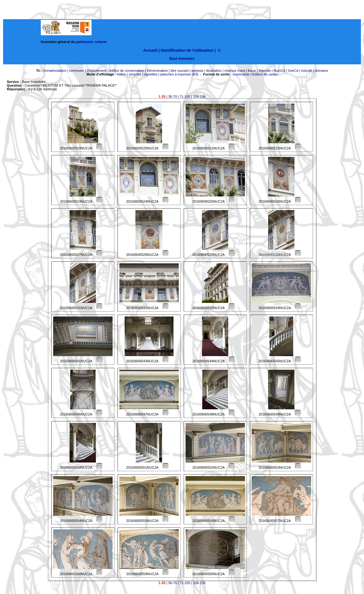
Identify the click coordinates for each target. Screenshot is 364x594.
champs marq (235, 71)
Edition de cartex (265, 74)
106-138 (199, 97)
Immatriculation (55, 71)
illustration (214, 71)
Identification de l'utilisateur (187, 50)
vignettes (151, 74)
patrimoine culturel (91, 42)
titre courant (180, 71)
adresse (197, 71)
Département (97, 71)
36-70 (173, 97)
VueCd (293, 71)
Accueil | (151, 50)
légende (265, 71)
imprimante (241, 74)
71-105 (185, 97)
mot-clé (306, 71)
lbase (252, 71)
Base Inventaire (182, 58)
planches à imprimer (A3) (179, 74)
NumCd (279, 71)
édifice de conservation (127, 71)
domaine (321, 71)
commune (77, 71)
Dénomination (157, 71)
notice (121, 74)
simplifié (135, 74)
